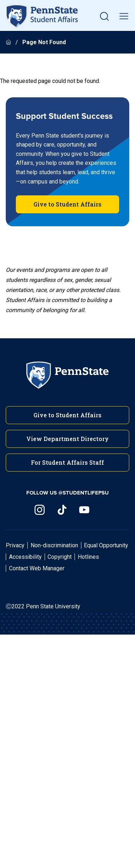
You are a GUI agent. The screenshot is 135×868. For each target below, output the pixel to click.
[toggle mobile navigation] (124, 16)
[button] (104, 16)
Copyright (60, 557)
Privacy (15, 545)
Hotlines (88, 557)
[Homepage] (9, 42)
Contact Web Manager (37, 568)
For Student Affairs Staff (67, 462)
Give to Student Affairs (67, 204)
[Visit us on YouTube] (84, 510)
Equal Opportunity (106, 545)
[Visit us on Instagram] (40, 510)
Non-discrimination (54, 545)
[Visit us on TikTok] (62, 510)
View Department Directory (67, 439)
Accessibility (25, 557)
